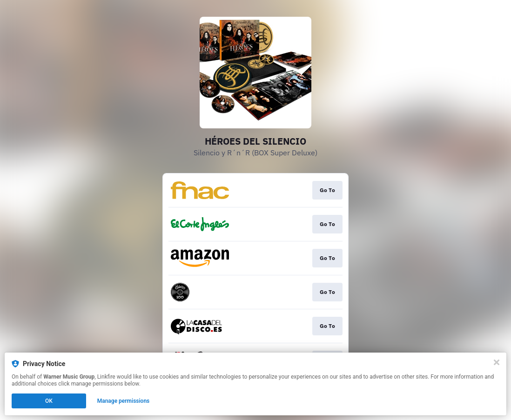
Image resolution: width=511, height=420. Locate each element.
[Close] (497, 362)
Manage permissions (124, 401)
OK (49, 401)
